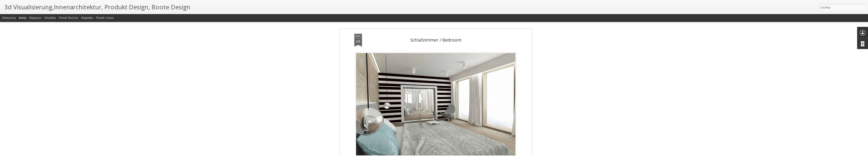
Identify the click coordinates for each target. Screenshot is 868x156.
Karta (22, 18)
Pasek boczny (68, 18)
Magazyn (35, 18)
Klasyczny (9, 18)
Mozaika (50, 18)
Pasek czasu (105, 18)
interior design (465, 39)
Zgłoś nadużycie (470, 154)
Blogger (456, 154)
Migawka (87, 18)
